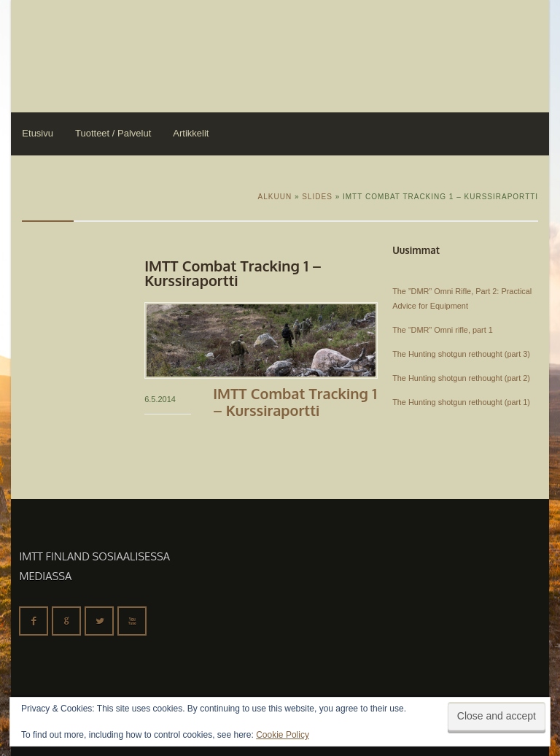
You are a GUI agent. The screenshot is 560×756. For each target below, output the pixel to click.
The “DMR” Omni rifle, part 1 (443, 330)
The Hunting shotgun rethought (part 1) (461, 402)
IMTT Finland (66, 55)
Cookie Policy (283, 735)
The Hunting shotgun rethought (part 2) (461, 378)
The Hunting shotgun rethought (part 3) (461, 354)
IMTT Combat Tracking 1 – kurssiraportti (295, 401)
